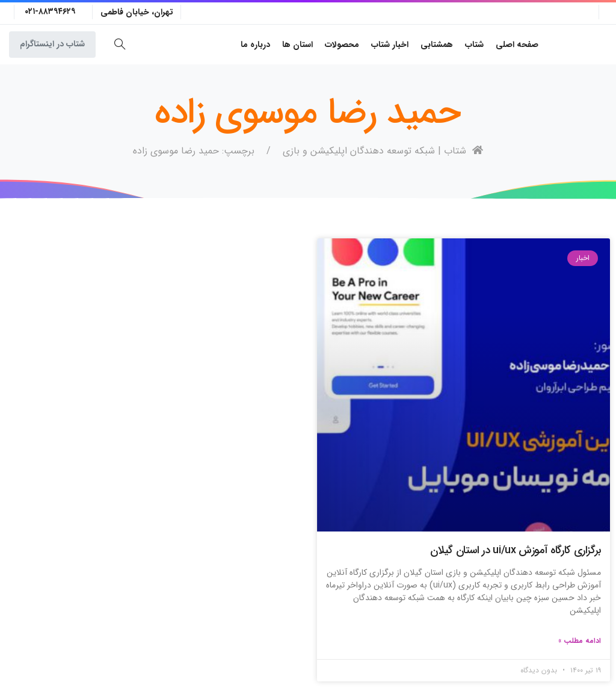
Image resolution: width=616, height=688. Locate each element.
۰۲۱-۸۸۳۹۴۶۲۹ (50, 11)
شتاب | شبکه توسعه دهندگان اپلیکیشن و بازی (383, 151)
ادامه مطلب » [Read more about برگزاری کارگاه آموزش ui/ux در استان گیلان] (580, 641)
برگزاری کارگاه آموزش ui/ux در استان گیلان (516, 550)
